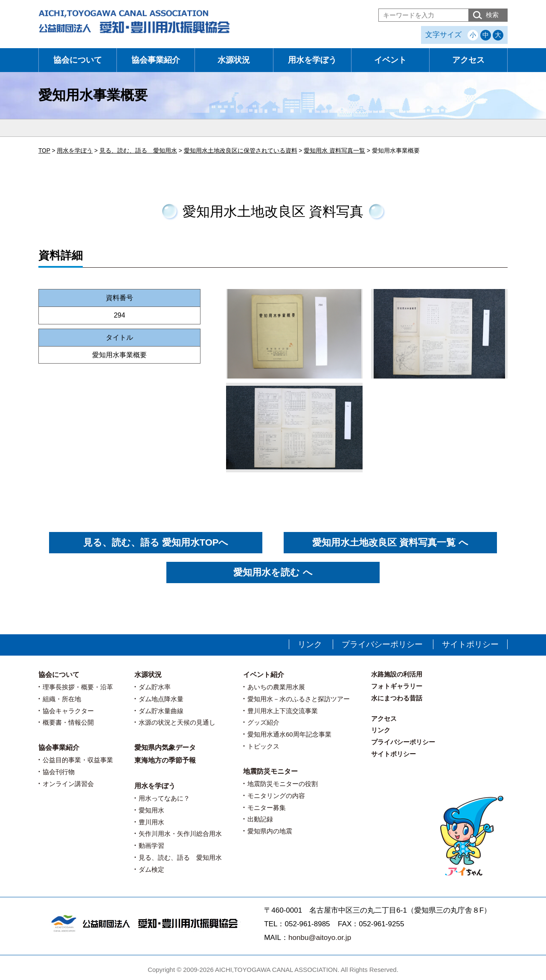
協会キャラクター (68, 711)
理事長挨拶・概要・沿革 (78, 687)
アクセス (468, 60)
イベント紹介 (264, 675)
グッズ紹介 (263, 722)
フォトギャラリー (397, 686)
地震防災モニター (270, 771)
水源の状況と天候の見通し (177, 722)
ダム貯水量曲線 (161, 711)
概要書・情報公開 (68, 722)
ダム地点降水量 (161, 699)
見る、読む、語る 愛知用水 (180, 857)
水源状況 (234, 60)
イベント (390, 60)
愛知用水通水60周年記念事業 (289, 734)
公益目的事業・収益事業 (78, 760)
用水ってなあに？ (164, 798)
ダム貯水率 (155, 687)
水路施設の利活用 (397, 674)
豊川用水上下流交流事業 (283, 711)
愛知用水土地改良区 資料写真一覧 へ (390, 542)
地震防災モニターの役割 (283, 784)
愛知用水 (151, 810)
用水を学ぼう (312, 60)
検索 (492, 15)
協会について (78, 60)
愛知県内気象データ (165, 747)
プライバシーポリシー (382, 644)
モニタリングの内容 (276, 796)
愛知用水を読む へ (273, 572)
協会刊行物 (59, 772)
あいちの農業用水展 (276, 687)
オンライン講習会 (68, 784)
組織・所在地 (62, 699)
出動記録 (260, 819)
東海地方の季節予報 (165, 760)
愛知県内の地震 (270, 831)
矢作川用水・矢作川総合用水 (180, 834)
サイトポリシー (470, 644)
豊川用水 (151, 822)
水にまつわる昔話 (397, 698)
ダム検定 (151, 869)
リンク (310, 644)
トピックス (263, 746)
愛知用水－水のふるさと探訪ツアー (299, 699)
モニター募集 (267, 808)
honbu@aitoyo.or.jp (320, 938)
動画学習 (151, 846)
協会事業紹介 (156, 60)
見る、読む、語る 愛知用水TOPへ (156, 542)
